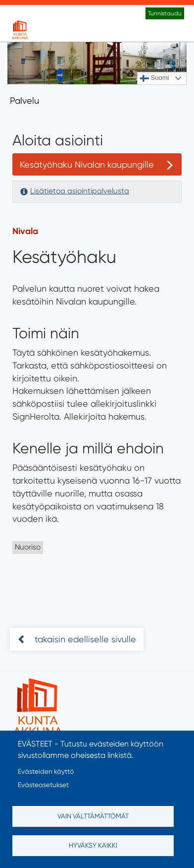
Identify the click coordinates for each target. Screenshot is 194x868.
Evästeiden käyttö (46, 771)
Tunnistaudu (165, 13)
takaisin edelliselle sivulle (84, 639)
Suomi (154, 78)
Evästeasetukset (43, 785)
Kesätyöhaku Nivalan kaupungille (87, 164)
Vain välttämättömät (93, 816)
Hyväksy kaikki (93, 845)
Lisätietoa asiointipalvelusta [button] (80, 191)
